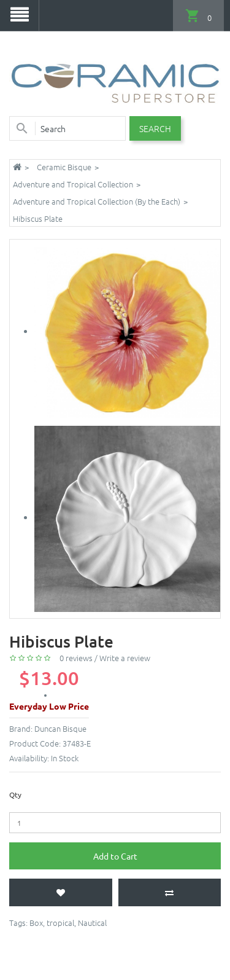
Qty (15, 794)
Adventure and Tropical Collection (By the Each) (97, 201)
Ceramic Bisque (64, 167)
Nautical (92, 923)
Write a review (125, 658)
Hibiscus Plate (38, 218)
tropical (60, 923)
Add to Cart (115, 856)
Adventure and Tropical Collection (73, 184)
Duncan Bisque (60, 728)
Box (36, 923)
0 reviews (76, 658)
